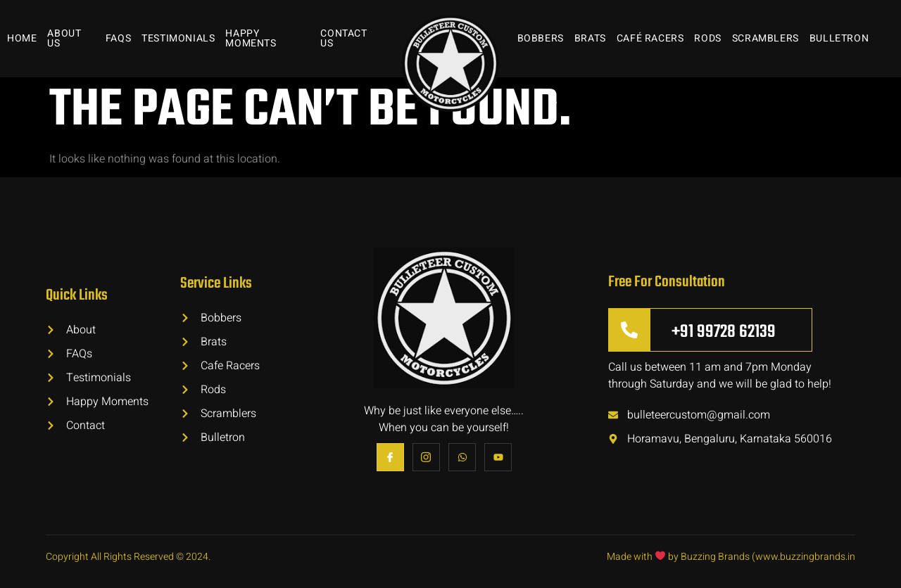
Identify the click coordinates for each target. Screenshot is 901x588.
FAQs (118, 38)
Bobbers (541, 38)
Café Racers (650, 38)
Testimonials (178, 38)
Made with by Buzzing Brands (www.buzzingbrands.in (731, 557)
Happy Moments (251, 38)
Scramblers (765, 38)
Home (22, 38)
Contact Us (344, 38)
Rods (707, 38)
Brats (590, 38)
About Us (64, 38)
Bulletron (839, 38)
